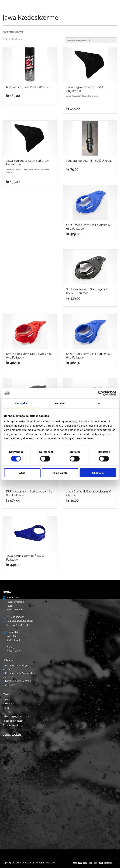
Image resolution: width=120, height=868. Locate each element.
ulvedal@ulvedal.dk (22, 621)
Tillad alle (98, 473)
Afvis (22, 473)
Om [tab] (99, 403)
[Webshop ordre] (91, 40)
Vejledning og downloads (16, 716)
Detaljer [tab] (60, 403)
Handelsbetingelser (13, 721)
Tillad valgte (60, 473)
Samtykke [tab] (21, 403)
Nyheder (7, 712)
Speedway (8, 703)
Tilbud (6, 708)
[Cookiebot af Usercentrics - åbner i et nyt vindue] (101, 393)
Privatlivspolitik (11, 725)
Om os (6, 699)
